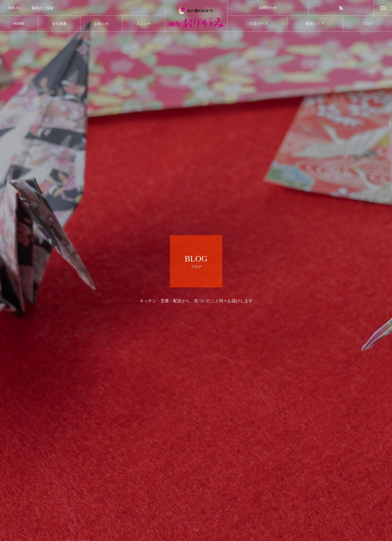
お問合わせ (268, 8)
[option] (82, 8)
